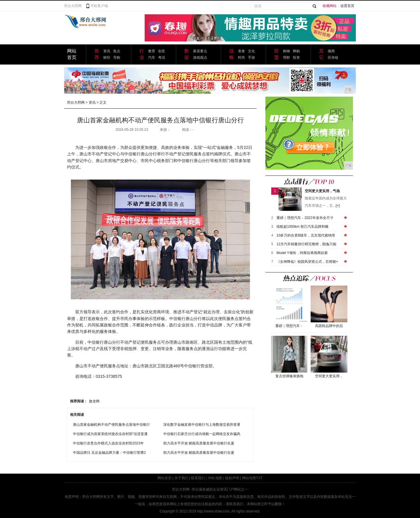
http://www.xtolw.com (213, 511)
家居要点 (200, 51)
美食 (242, 51)
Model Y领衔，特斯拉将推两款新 (302, 253)
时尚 (242, 58)
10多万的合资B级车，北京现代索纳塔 (306, 235)
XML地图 (215, 478)
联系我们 (198, 478)
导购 (117, 58)
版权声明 (232, 478)
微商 (331, 51)
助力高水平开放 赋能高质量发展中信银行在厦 (199, 443)
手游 (251, 58)
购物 (286, 51)
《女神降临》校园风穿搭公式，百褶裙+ (307, 262)
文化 (251, 51)
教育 (152, 51)
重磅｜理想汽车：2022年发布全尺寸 (305, 218)
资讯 (107, 51)
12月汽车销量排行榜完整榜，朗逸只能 (306, 244)
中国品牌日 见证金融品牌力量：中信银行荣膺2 (109, 453)
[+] (338, 206)
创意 (162, 51)
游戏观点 (200, 58)
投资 (296, 58)
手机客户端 (99, 6)
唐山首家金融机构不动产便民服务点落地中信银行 (111, 425)
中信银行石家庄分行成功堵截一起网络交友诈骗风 (202, 434)
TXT (259, 478)
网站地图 (249, 478)
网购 (296, 51)
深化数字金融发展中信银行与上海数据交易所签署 (202, 425)
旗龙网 (94, 401)
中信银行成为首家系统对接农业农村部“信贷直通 (110, 434)
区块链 (333, 58)
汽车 (152, 58)
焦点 (117, 51)
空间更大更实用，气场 (322, 191)
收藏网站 (330, 6)
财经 (107, 58)
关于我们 (181, 478)
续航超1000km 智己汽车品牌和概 (302, 227)
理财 (286, 58)
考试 (162, 58)
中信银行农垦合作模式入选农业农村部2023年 (108, 443)
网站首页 (164, 478)
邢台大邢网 (73, 6)
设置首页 (347, 6)
